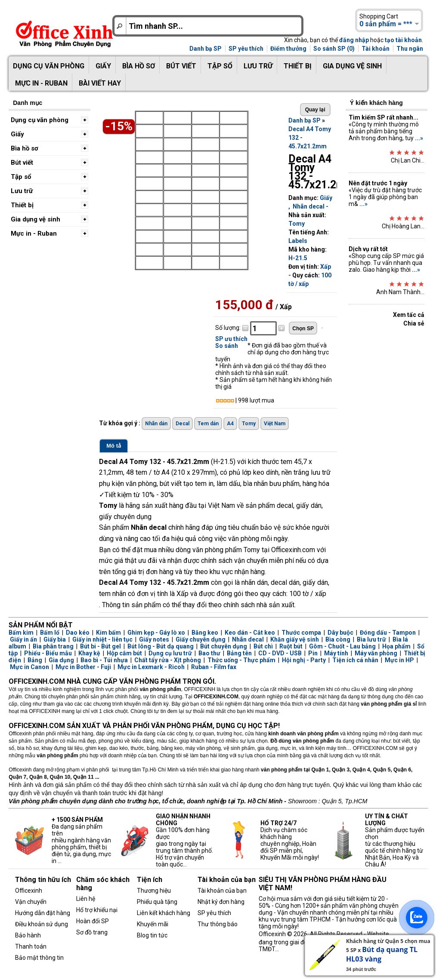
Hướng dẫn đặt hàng (43, 913)
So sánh (227, 346)
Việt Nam (275, 424)
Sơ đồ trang (92, 932)
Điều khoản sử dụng (42, 924)
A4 (230, 424)
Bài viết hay (100, 83)
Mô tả (114, 446)
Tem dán (208, 424)
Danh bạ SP (206, 49)
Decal (182, 424)
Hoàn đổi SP (93, 921)
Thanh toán (31, 946)
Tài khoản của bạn (222, 891)
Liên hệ (86, 899)
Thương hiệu (154, 891)
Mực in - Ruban (41, 83)
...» (419, 138)
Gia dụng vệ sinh (352, 66)
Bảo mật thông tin (39, 958)
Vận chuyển (31, 902)
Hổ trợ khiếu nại (97, 910)
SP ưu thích (231, 339)
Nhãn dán (156, 424)
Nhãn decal (309, 206)
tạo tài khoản (403, 40)
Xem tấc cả (409, 315)
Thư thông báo (218, 924)
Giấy (103, 66)
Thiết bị (298, 66)
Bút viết (181, 66)
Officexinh (29, 891)
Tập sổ (220, 66)
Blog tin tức (152, 935)
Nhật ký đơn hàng (221, 902)
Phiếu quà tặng (157, 902)
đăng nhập (354, 40)
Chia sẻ (414, 323)
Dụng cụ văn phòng (49, 66)
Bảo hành (28, 935)
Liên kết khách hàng (164, 913)
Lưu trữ (258, 66)
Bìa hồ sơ (139, 66)
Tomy (297, 224)
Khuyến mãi (153, 924)
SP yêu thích (246, 49)
